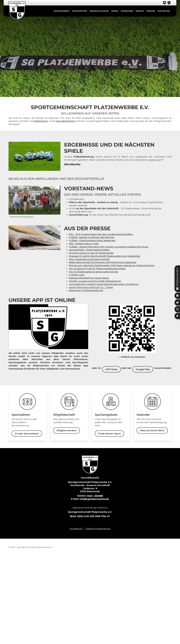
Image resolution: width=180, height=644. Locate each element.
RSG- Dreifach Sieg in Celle (84, 244)
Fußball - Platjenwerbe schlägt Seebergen (92, 240)
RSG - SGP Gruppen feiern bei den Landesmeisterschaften (101, 234)
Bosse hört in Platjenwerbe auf (86, 290)
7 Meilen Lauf (77, 275)
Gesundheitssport (65, 121)
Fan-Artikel (164, 11)
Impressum (76, 529)
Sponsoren (127, 11)
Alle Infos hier (72, 164)
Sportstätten (80, 11)
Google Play (143, 369)
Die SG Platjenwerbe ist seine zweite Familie (94, 272)
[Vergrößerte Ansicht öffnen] (34, 200)
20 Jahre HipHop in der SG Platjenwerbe (91, 253)
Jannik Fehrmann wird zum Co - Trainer (91, 287)
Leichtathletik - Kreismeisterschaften (89, 250)
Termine (151, 11)
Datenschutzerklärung (98, 529)
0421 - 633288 (95, 496)
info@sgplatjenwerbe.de (94, 499)
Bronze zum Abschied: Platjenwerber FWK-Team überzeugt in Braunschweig (112, 265)
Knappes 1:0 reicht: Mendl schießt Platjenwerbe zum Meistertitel (105, 256)
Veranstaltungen (99, 11)
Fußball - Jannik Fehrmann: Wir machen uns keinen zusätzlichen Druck (109, 247)
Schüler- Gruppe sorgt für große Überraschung (95, 281)
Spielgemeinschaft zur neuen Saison (89, 278)
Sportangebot (62, 11)
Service (140, 11)
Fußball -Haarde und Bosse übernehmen (92, 237)
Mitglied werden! (67, 430)
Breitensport (41, 121)
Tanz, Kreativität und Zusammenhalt (89, 259)
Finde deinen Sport (109, 434)
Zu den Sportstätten (27, 434)
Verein (115, 11)
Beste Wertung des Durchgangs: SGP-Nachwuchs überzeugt (103, 262)
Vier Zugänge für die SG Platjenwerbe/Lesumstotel (97, 269)
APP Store (111, 369)
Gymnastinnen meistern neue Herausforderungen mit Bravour (104, 284)
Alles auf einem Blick (152, 430)
